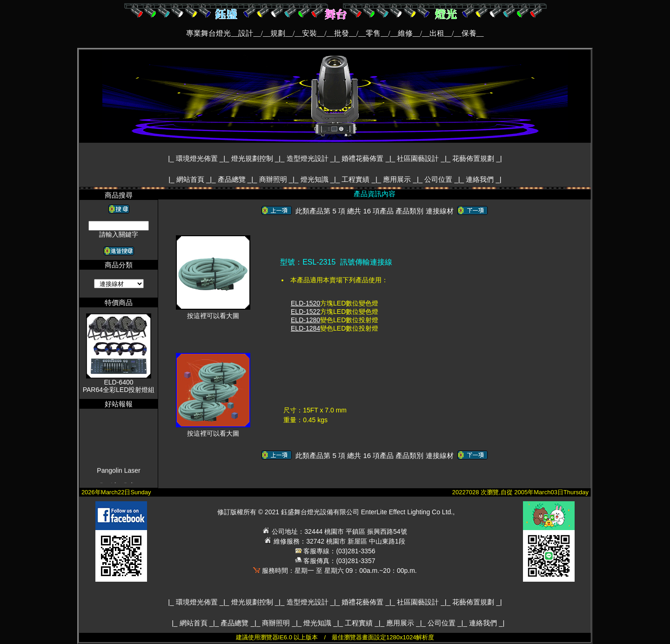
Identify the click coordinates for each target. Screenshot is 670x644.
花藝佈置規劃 (474, 158)
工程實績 (356, 179)
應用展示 (398, 179)
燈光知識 (315, 179)
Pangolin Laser (118, 478)
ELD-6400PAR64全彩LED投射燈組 (119, 386)
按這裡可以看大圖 (213, 313)
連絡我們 (481, 179)
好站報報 (119, 404)
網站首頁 (191, 179)
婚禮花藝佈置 (363, 158)
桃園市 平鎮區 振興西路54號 (365, 531)
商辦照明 (274, 179)
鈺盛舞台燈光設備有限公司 (320, 512)
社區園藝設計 (419, 158)
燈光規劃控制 (253, 158)
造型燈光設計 (308, 158)
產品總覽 (233, 179)
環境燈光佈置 (198, 158)
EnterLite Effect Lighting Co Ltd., (408, 512)
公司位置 (439, 179)
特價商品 (119, 302)
